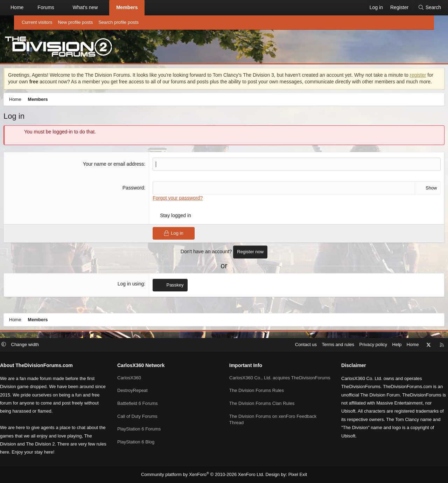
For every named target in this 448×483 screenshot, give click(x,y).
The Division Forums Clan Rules (262, 410)
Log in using (136, 292)
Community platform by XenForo (204, 475)
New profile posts (75, 22)
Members (141, 7)
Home (31, 7)
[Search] (415, 8)
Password (138, 196)
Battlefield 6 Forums (146, 403)
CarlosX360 (138, 378)
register (32, 83)
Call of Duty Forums (146, 416)
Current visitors (37, 22)
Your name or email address (119, 173)
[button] (74, 8)
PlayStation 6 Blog (145, 441)
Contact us (288, 345)
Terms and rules (321, 345)
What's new (99, 7)
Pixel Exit (292, 475)
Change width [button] (43, 345)
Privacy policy (356, 345)
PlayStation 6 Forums (148, 429)
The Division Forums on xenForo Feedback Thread (273, 425)
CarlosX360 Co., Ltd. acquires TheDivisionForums (260, 381)
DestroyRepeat (141, 390)
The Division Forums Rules (257, 397)
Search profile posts (118, 22)
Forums (60, 7)
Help (380, 345)
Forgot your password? (183, 206)
